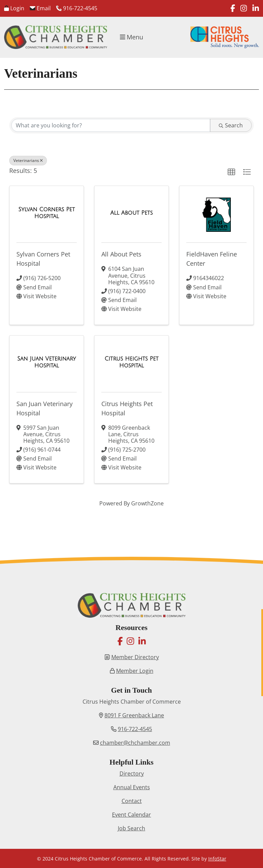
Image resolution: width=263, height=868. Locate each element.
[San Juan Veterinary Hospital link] (47, 362)
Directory (132, 773)
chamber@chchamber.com (135, 743)
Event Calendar (131, 815)
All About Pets (121, 254)
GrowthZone (147, 503)
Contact (132, 801)
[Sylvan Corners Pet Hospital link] (47, 213)
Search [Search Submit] (231, 125)
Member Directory (135, 657)
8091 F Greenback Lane (134, 715)
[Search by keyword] (111, 125)
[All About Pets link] (131, 213)
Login (14, 8)
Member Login (135, 671)
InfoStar (217, 859)
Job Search (131, 828)
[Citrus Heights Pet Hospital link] (131, 362)
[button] (231, 172)
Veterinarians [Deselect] (28, 160)
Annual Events (132, 787)
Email (40, 8)
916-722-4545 (77, 8)
